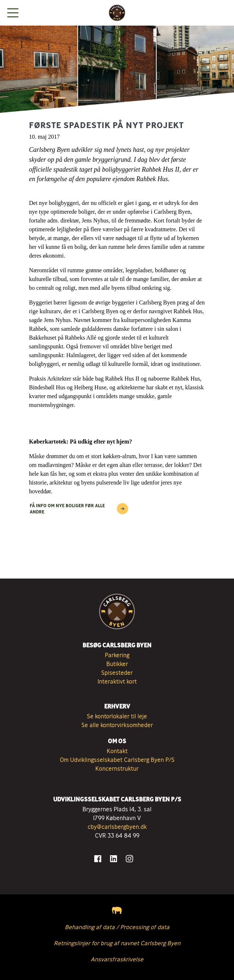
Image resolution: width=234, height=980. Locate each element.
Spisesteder (117, 673)
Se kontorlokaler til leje (117, 716)
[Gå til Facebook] (98, 859)
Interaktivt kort (117, 681)
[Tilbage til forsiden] (117, 13)
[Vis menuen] (13, 13)
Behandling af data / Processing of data (117, 927)
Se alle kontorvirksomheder (117, 725)
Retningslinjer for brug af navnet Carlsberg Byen (117, 943)
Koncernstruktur (117, 768)
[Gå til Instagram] (129, 859)
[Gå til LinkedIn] (114, 859)
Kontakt (117, 751)
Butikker (117, 664)
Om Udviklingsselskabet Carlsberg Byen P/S (117, 760)
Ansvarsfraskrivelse (117, 959)
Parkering (117, 655)
